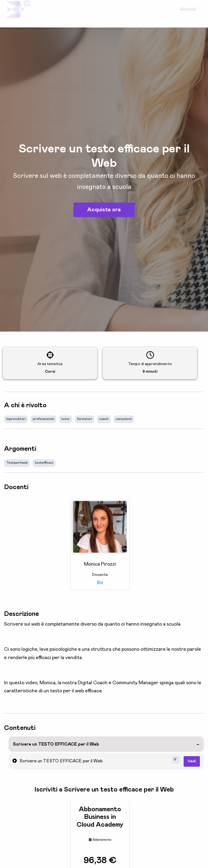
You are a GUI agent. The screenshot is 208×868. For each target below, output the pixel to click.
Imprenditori (16, 419)
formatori (84, 419)
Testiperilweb (17, 463)
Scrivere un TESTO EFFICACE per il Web (56, 744)
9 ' (176, 760)
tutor (66, 419)
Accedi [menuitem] (188, 14)
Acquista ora (104, 210)
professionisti (43, 419)
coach (104, 419)
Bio (100, 582)
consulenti (124, 419)
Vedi (192, 761)
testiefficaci (44, 463)
